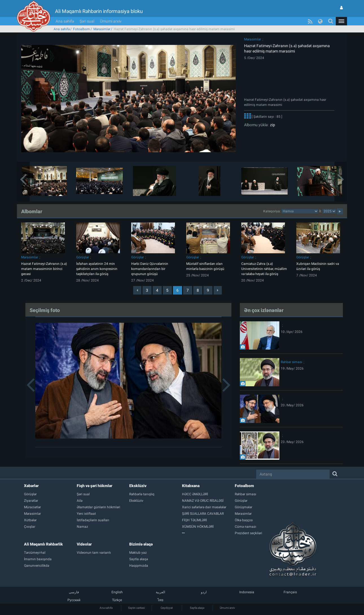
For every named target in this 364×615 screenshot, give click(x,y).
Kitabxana (191, 486)
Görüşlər (83, 257)
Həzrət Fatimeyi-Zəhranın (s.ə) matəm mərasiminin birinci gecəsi (44, 269)
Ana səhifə (65, 21)
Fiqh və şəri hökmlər (95, 486)
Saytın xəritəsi (136, 608)
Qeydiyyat (167, 608)
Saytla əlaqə (197, 608)
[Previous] (137, 290)
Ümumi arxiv (111, 21)
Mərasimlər (102, 29)
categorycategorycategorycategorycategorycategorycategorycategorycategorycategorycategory (300, 211)
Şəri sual (87, 21)
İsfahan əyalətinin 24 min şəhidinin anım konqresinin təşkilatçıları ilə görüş (97, 269)
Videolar (84, 544)
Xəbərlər (31, 486)
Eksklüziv (138, 486)
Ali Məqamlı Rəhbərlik (43, 544)
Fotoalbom (82, 29)
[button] (341, 21)
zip (272, 125)
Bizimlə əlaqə (141, 544)
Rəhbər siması (291, 362)
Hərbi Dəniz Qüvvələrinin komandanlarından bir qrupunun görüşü (150, 269)
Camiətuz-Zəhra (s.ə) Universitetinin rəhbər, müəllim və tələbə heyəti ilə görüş (264, 269)
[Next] (218, 290)
